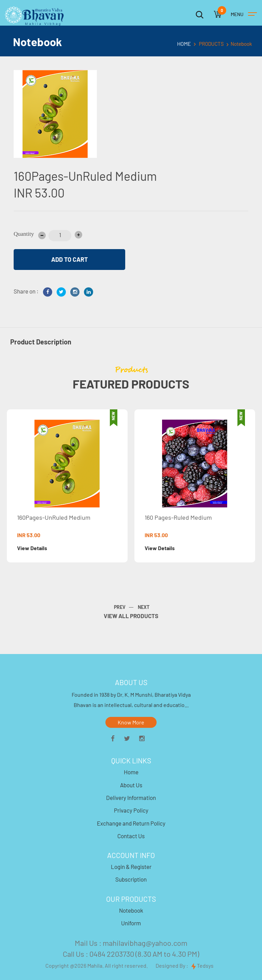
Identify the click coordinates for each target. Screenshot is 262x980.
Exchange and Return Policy (131, 823)
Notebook (131, 910)
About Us (131, 785)
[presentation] (148, 608)
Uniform (131, 923)
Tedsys (202, 966)
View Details (32, 548)
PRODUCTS (211, 44)
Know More (131, 722)
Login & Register (131, 867)
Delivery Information (131, 798)
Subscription (131, 879)
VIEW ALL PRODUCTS (131, 616)
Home (131, 772)
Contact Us (131, 836)
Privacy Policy (131, 810)
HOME (184, 44)
